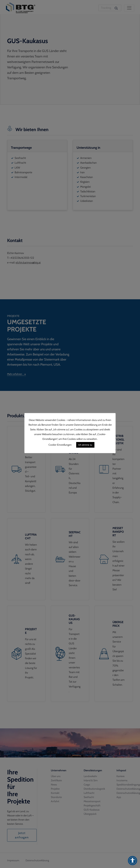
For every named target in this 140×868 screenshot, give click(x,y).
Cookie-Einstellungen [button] (60, 445)
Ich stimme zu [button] (85, 445)
